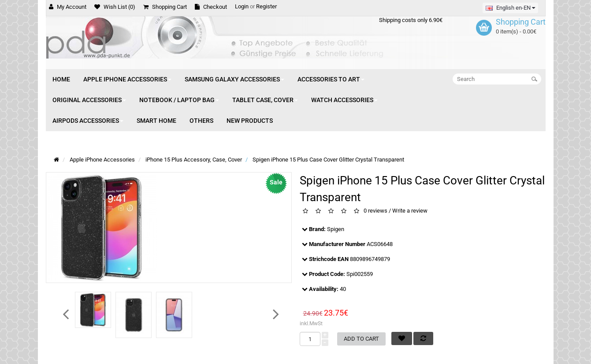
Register (266, 6)
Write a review (410, 211)
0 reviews (375, 211)
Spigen (336, 229)
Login (242, 6)
